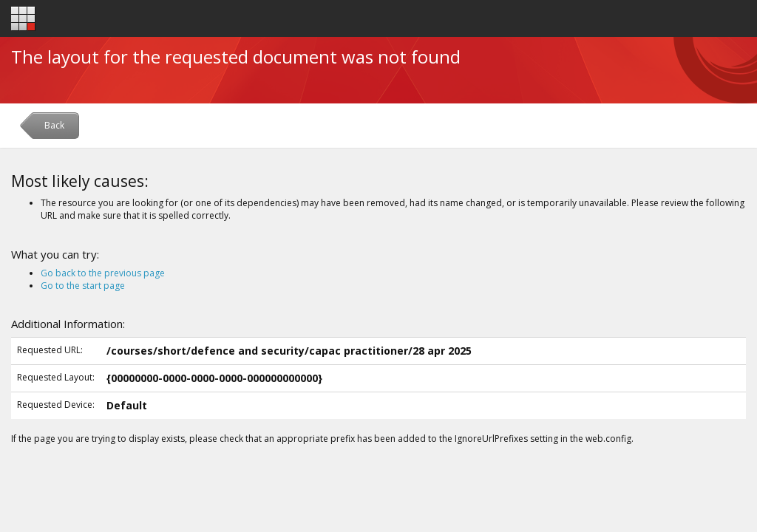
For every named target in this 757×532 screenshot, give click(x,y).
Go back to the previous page (103, 273)
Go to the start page (83, 286)
